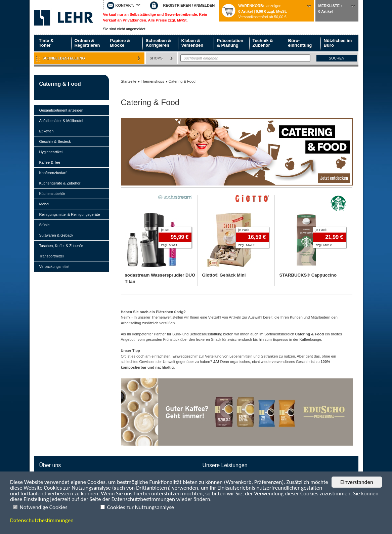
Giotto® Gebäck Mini (224, 275)
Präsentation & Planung (230, 43)
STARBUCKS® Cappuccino (308, 275)
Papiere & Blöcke (120, 43)
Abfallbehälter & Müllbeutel (61, 121)
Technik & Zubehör (263, 43)
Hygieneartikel (51, 152)
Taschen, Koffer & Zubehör (61, 246)
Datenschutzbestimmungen (42, 520)
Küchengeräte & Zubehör (60, 183)
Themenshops (153, 81)
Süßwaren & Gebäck (56, 235)
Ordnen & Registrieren (87, 43)
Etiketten (47, 131)
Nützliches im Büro (338, 43)
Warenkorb (251, 6)
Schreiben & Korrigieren (159, 43)
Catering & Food (60, 84)
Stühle (45, 225)
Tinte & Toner (46, 43)
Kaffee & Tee (50, 162)
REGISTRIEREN (177, 5)
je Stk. (166, 230)
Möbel (44, 204)
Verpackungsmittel (54, 266)
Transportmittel (52, 256)
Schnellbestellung (64, 58)
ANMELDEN (204, 5)
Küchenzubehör (52, 194)
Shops (156, 58)
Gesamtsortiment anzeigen (61, 110)
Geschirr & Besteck (55, 141)
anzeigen (274, 6)
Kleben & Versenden (192, 43)
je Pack (244, 230)
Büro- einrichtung (300, 43)
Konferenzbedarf (53, 173)
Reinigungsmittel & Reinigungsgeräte (70, 214)
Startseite (63, 17)
